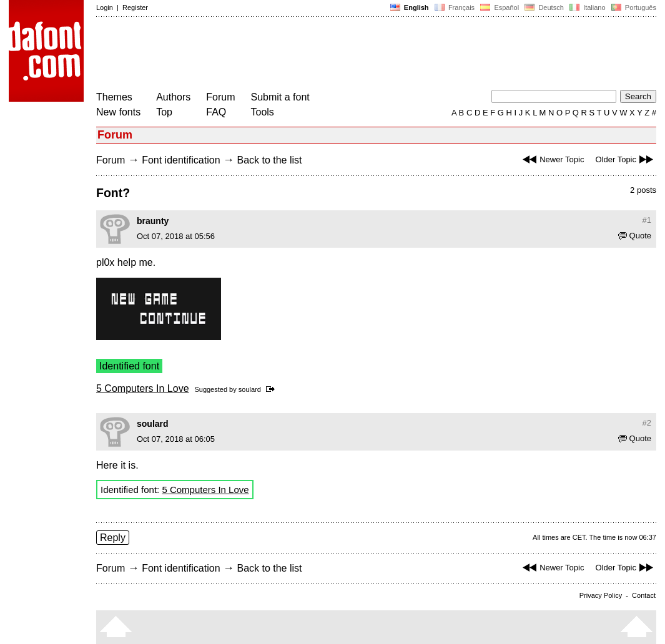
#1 (647, 220)
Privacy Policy (601, 595)
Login (105, 7)
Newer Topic (552, 159)
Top (164, 112)
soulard (250, 389)
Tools (263, 112)
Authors (173, 97)
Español (500, 7)
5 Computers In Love (143, 388)
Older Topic (626, 159)
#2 (647, 423)
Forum (220, 97)
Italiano (588, 7)
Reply (113, 538)
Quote (635, 236)
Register (135, 7)
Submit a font (280, 97)
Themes (114, 97)
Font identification (181, 160)
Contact (644, 595)
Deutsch (544, 7)
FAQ (216, 112)
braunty (153, 221)
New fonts (118, 112)
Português (633, 7)
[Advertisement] (323, 55)
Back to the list (269, 160)
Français (455, 7)
